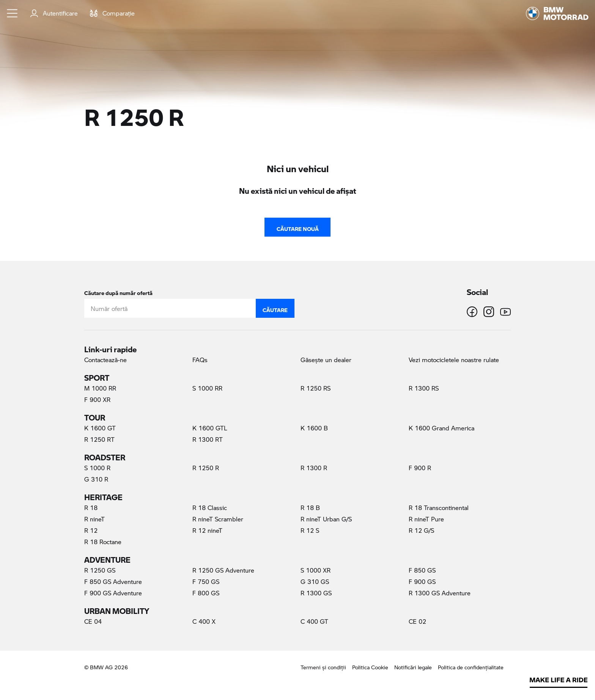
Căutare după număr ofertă (118, 291)
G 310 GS (315, 582)
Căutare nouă (298, 227)
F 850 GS (422, 570)
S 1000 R (97, 468)
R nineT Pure (426, 519)
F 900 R (420, 468)
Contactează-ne (105, 360)
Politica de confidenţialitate (471, 667)
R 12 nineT (207, 530)
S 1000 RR (207, 388)
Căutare (275, 308)
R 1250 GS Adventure (223, 570)
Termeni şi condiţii (323, 667)
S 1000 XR (316, 570)
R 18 (91, 508)
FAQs (200, 360)
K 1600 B (314, 428)
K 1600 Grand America (442, 428)
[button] (13, 13)
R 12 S (310, 530)
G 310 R (96, 479)
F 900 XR (97, 399)
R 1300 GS (316, 593)
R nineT (94, 519)
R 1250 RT (99, 439)
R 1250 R (215, 468)
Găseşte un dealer (326, 360)
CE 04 (93, 621)
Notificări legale (413, 667)
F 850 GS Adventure (113, 582)
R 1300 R (314, 468)
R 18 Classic (210, 508)
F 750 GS (206, 582)
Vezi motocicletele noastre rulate (454, 360)
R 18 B (310, 508)
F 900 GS (422, 582)
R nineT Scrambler (218, 519)
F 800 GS (206, 593)
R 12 (91, 530)
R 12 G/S (421, 530)
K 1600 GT (100, 428)
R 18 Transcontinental (439, 508)
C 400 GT (314, 621)
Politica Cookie (370, 667)
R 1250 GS (100, 570)
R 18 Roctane (103, 542)
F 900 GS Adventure (113, 593)
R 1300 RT (208, 439)
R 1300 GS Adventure (440, 593)
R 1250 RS (316, 388)
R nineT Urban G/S (326, 519)
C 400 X (204, 621)
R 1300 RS (424, 388)
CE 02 (417, 621)
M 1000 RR (100, 388)
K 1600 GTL (210, 428)
